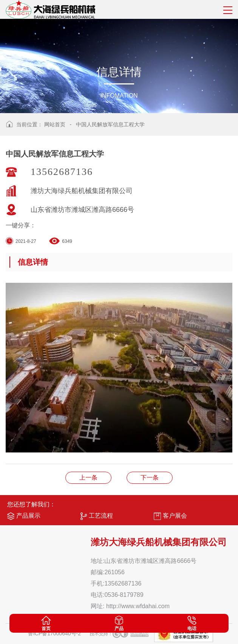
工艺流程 (97, 516)
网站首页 (55, 124)
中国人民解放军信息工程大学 (110, 124)
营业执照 (88, 478)
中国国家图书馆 (150, 478)
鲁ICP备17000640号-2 (54, 633)
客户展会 (170, 516)
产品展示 (24, 516)
